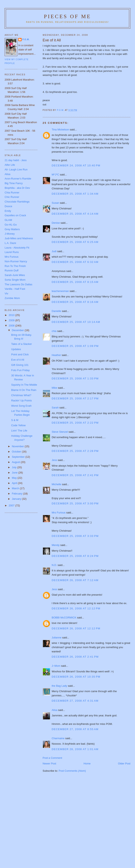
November (18, 446)
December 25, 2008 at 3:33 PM (75, 536)
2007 (12, 505)
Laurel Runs (12, 252)
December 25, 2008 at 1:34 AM (75, 194)
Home (87, 764)
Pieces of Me (67, 16)
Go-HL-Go (11, 225)
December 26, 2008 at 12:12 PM (76, 608)
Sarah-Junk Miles (15, 275)
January (17, 499)
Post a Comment (52, 758)
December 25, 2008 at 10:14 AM (76, 322)
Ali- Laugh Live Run (16, 170)
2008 (12, 326)
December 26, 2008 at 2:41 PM (75, 657)
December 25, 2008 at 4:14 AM (75, 214)
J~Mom (56, 666)
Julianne (57, 638)
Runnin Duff (11, 270)
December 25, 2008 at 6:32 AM (75, 262)
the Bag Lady (60, 686)
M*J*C (56, 175)
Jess (55, 460)
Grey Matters (12, 229)
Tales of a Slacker (21, 344)
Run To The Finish (15, 266)
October (17, 452)
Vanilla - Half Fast (15, 289)
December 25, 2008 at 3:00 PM (75, 503)
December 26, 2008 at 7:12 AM (75, 580)
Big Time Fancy (14, 183)
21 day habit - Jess (16, 160)
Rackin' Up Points (21, 400)
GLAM (8, 220)
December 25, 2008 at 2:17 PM (75, 398)
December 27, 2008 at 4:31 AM (75, 701)
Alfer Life (10, 165)
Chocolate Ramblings (17, 202)
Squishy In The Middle (24, 385)
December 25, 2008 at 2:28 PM (75, 451)
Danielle (57, 311)
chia (54, 331)
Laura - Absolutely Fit (17, 248)
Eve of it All (18, 360)
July (15, 467)
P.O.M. (26, 39)
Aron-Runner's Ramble (18, 179)
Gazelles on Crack (15, 215)
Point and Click (20, 354)
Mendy (56, 545)
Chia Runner (12, 193)
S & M (15, 420)
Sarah (55, 408)
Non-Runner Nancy (16, 261)
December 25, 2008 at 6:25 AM (75, 242)
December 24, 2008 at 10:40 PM (76, 165)
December (18, 330)
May (15, 478)
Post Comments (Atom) (72, 771)
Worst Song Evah (21, 406)
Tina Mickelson (60, 130)
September (19, 457)
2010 (12, 315)
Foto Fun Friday (20, 370)
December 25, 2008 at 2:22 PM (75, 423)
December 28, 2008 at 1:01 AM (75, 749)
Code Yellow (18, 425)
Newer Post (49, 764)
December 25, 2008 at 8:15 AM (75, 282)
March (16, 488)
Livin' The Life (19, 431)
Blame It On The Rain (24, 390)
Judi (54, 251)
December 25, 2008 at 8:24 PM (75, 556)
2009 (12, 320)
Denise (56, 223)
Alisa (55, 710)
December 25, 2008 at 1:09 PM (75, 346)
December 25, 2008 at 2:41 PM (75, 475)
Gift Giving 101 (20, 365)
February (18, 494)
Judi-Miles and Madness (19, 238)
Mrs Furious (59, 513)
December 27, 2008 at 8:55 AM (75, 729)
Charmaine (58, 738)
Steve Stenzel (60, 432)
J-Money (10, 234)
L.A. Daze (10, 243)
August (16, 462)
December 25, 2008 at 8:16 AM (75, 302)
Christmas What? (21, 395)
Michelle (57, 484)
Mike (55, 388)
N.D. (54, 565)
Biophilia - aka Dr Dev (17, 188)
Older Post (124, 764)
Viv (6, 293)
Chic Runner (12, 197)
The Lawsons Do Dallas (18, 284)
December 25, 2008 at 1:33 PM (75, 378)
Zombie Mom (12, 298)
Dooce (8, 206)
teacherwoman (60, 291)
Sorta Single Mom (15, 280)
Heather (56, 355)
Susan (56, 203)
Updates (16, 349)
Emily (8, 211)
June (15, 473)
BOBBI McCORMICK (64, 618)
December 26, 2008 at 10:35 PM (76, 677)
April (15, 483)
